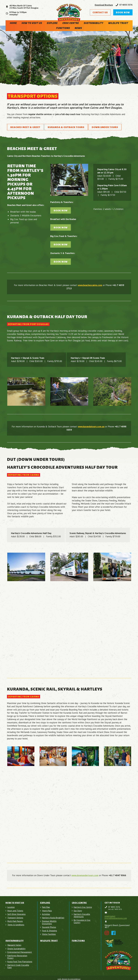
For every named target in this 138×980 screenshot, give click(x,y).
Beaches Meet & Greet (25, 127)
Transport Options (15, 915)
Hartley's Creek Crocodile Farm (18, 964)
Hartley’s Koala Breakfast (53, 915)
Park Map (46, 905)
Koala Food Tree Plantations (20, 959)
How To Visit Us (32, 23)
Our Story (78, 908)
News (78, 28)
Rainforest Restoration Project (17, 955)
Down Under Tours (105, 127)
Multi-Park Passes (15, 919)
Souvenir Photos (49, 925)
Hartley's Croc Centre (83, 905)
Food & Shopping (49, 928)
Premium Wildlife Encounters (49, 920)
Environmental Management (20, 950)
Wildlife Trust (118, 23)
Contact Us (100, 12)
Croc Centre (71, 23)
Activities (46, 912)
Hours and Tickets (15, 908)
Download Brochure (104, 5)
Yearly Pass (47, 908)
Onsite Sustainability (16, 946)
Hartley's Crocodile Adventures (82, 913)
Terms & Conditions (16, 922)
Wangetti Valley (14, 943)
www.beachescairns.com (90, 283)
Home (13, 23)
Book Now (123, 12)
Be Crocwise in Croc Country (82, 919)
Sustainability (94, 23)
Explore (52, 23)
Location (11, 905)
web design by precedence (69, 977)
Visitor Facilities (49, 932)
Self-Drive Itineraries (17, 912)
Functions (63, 28)
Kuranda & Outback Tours (66, 127)
